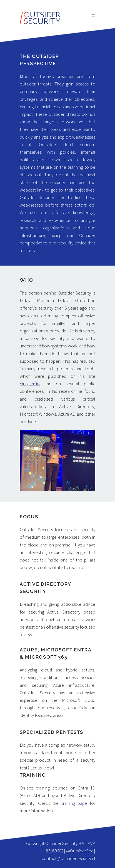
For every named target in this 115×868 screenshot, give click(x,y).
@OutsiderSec (80, 851)
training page (74, 803)
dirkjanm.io (30, 384)
